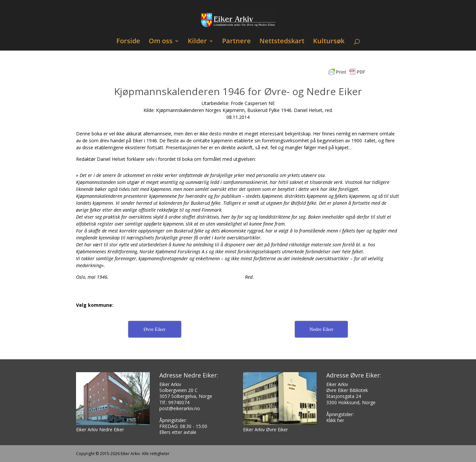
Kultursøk (329, 42)
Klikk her (335, 420)
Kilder (197, 42)
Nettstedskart (282, 42)
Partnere (237, 42)
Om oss (161, 42)
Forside (128, 42)
